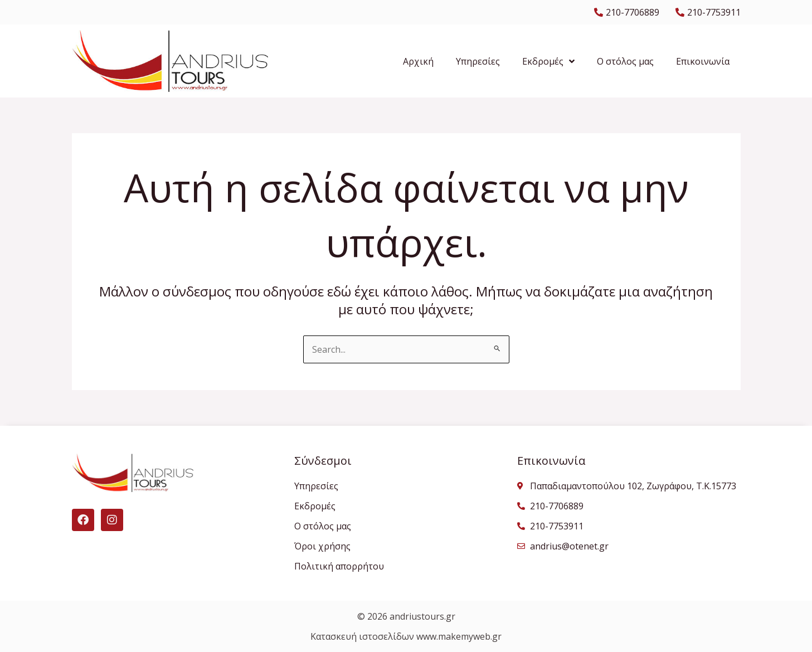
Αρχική (418, 61)
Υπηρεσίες (478, 61)
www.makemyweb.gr (459, 636)
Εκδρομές (548, 61)
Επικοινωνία (703, 61)
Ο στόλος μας (625, 61)
